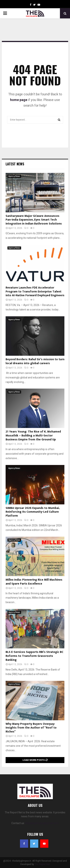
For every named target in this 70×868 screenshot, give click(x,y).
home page (19, 100)
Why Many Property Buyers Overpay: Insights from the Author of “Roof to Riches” (31, 728)
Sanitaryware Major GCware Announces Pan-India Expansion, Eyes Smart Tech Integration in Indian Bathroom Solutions (34, 220)
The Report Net (42, 864)
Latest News (15, 164)
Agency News (14, 176)
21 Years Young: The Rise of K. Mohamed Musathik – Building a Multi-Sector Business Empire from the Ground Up (33, 436)
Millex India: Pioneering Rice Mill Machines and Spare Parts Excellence (34, 582)
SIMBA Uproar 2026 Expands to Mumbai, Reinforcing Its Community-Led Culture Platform (33, 512)
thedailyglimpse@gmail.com (42, 823)
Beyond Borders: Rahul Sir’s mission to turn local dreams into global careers (35, 361)
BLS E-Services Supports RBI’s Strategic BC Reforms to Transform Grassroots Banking (34, 656)
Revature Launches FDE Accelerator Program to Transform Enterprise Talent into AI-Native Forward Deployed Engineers (35, 292)
